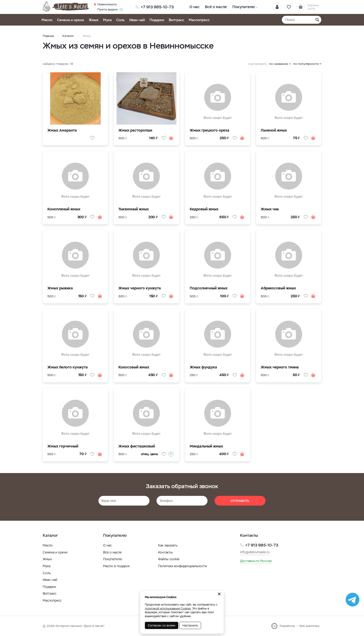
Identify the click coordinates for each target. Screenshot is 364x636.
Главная (48, 36)
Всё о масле (215, 7)
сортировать (257, 64)
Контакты (165, 552)
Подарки (157, 20)
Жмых (94, 20)
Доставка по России (256, 561)
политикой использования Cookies (168, 609)
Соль (120, 20)
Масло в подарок (116, 566)
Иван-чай (137, 20)
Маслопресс (199, 20)
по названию (279, 64)
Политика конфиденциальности (182, 566)
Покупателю (242, 7)
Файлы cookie (169, 559)
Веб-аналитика (309, 626)
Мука (107, 20)
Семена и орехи (71, 20)
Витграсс (176, 20)
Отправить (240, 501)
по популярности (306, 64)
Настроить (190, 625)
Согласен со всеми (162, 625)
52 (110, 10)
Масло (47, 20)
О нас (194, 7)
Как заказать (168, 545)
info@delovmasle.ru (255, 552)
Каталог (68, 36)
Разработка (287, 626)
